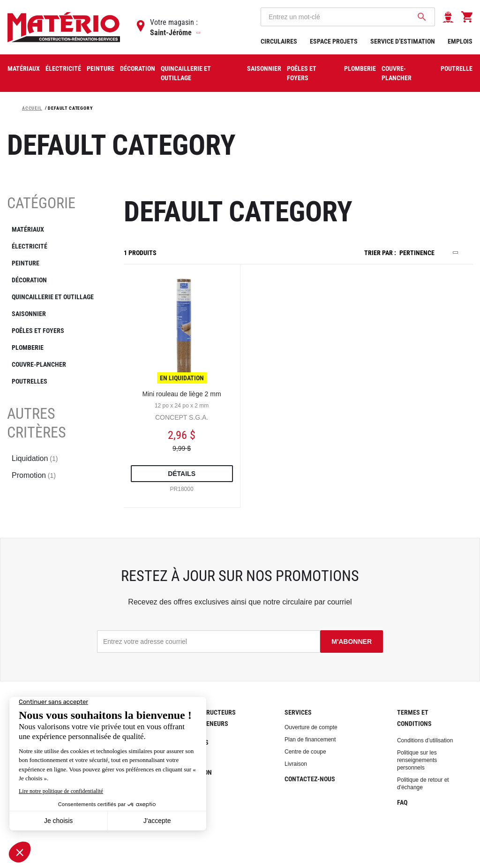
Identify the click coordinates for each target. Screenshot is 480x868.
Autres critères (37, 423)
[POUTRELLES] (55, 381)
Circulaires (280, 41)
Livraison (296, 764)
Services (298, 712)
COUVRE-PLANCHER (397, 73)
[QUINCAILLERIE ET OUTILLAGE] (55, 297)
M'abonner (352, 642)
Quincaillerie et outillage (186, 73)
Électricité (63, 68)
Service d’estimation (403, 41)
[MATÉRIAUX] (55, 229)
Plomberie (360, 68)
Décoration (138, 68)
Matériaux (24, 68)
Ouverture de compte (311, 727)
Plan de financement (310, 740)
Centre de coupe (305, 752)
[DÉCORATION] (55, 280)
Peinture (101, 68)
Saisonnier (264, 68)
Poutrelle (457, 68)
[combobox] (348, 17)
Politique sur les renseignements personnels (417, 760)
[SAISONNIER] (55, 314)
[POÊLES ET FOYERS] (55, 331)
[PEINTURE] (55, 263)
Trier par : (380, 253)
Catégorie (41, 203)
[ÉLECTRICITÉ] (55, 246)
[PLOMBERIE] (55, 347)
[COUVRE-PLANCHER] (55, 364)
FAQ (402, 802)
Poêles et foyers (302, 73)
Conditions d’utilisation (425, 740)
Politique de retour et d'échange (423, 784)
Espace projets (334, 41)
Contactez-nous (310, 779)
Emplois (460, 41)
